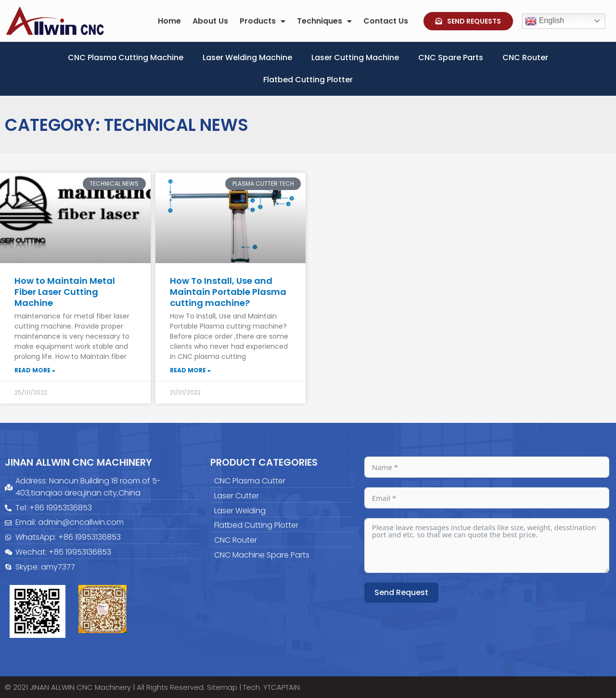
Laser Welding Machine (247, 57)
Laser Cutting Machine (355, 57)
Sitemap (222, 687)
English (545, 21)
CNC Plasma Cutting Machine (126, 57)
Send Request (401, 592)
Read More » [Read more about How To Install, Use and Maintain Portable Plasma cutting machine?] (190, 370)
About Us (210, 21)
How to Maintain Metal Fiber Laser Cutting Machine (65, 292)
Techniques (324, 21)
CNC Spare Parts (451, 57)
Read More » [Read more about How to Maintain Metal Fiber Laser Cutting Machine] (35, 370)
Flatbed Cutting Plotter (308, 80)
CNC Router (525, 57)
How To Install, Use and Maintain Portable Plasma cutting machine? (228, 292)
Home (169, 21)
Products (263, 21)
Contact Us (386, 21)
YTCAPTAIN (282, 687)
